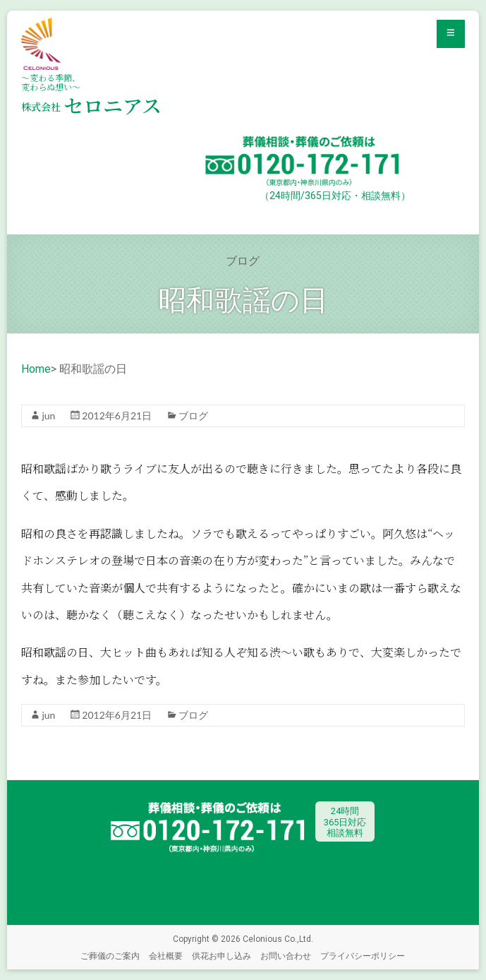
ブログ (193, 416)
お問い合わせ (286, 956)
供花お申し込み (221, 956)
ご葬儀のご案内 (110, 956)
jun (48, 416)
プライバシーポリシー (363, 956)
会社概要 (166, 956)
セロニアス (91, 105)
